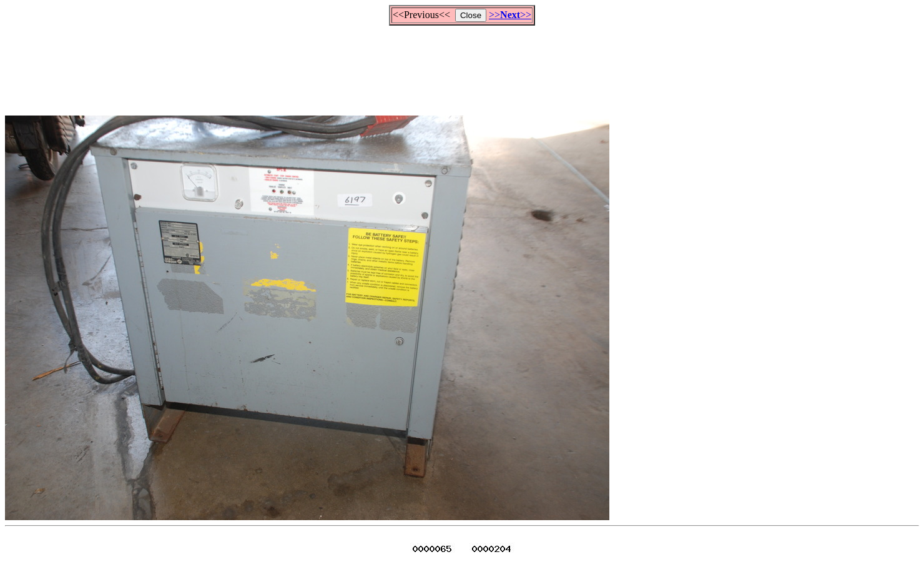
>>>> (510, 15)
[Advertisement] (462, 65)
